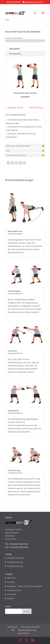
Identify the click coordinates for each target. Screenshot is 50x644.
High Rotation (13, 411)
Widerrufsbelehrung (27, 630)
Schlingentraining (15, 566)
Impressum (12, 627)
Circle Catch (12, 351)
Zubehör (11, 598)
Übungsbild (14, 49)
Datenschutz (24, 633)
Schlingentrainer (14, 590)
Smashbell (12, 594)
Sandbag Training (15, 562)
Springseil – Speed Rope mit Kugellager (25, 586)
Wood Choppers (14, 291)
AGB (13, 630)
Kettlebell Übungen (16, 558)
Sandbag (11, 582)
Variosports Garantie (30, 627)
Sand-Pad (11, 578)
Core (7, 20)
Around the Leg (14, 470)
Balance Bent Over (15, 231)
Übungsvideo (15, 54)
